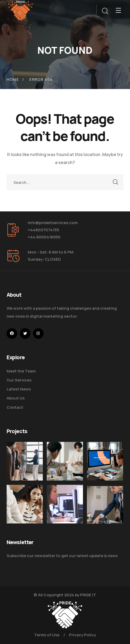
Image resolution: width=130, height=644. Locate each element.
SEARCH (115, 182)
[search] (105, 11)
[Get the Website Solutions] (65, 513)
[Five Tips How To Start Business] (25, 461)
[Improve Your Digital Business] (25, 508)
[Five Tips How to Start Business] (105, 517)
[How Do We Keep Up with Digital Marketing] (105, 461)
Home (13, 79)
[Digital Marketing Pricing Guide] (65, 461)
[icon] (12, 334)
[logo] (20, 10)
